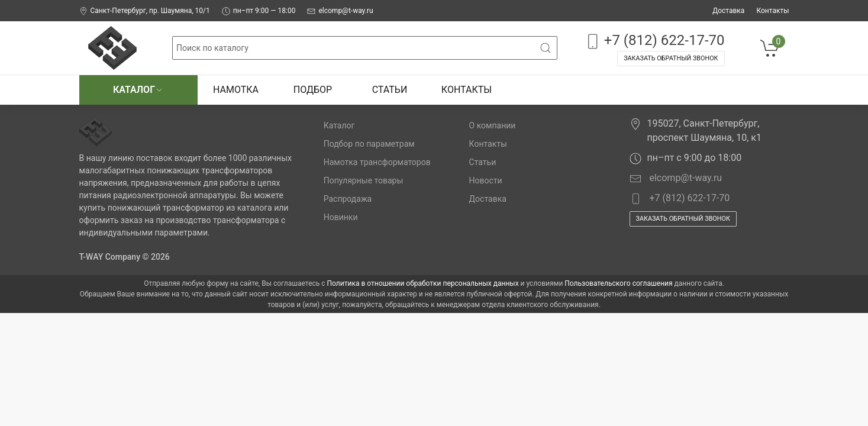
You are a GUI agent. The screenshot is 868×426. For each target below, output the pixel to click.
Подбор (313, 90)
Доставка (728, 11)
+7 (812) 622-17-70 (654, 41)
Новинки (341, 217)
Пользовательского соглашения (618, 283)
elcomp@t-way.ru (340, 11)
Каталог (138, 90)
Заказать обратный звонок (671, 58)
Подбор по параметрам (369, 144)
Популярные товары (364, 180)
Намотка (236, 90)
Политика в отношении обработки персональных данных (423, 283)
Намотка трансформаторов (377, 162)
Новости (486, 180)
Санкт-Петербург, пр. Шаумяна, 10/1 (145, 11)
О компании (493, 125)
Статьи (390, 90)
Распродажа (348, 199)
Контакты (772, 11)
